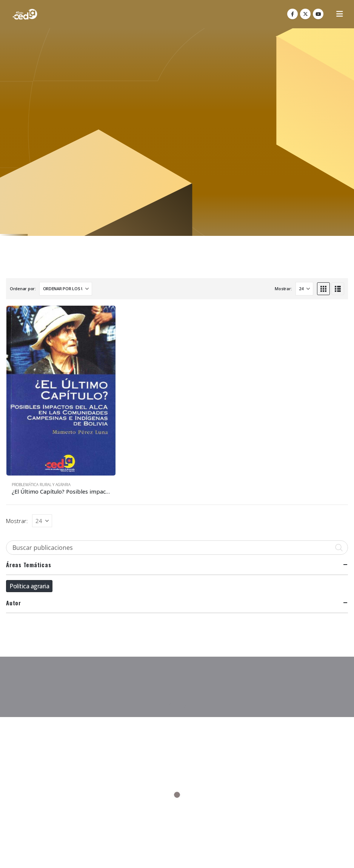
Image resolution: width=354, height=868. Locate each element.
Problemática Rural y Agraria (41, 485)
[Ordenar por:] (66, 289)
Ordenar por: (23, 289)
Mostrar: (283, 289)
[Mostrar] (304, 289)
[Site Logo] (25, 14)
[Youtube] (318, 14)
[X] (305, 14)
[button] (340, 14)
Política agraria (29, 586)
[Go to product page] (61, 391)
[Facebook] (292, 14)
